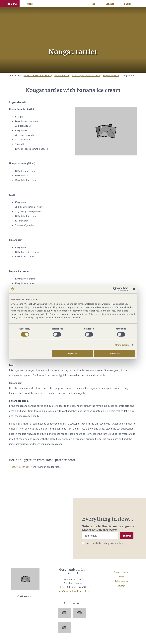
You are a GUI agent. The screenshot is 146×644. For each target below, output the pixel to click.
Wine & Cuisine (62, 75)
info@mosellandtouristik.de (74, 591)
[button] (10, 3)
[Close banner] (134, 289)
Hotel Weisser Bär (19, 467)
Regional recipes (111, 75)
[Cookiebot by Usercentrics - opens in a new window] (115, 289)
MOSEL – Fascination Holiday (38, 75)
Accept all (115, 353)
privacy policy (115, 543)
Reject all (73, 353)
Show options (122, 345)
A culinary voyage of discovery (86, 75)
